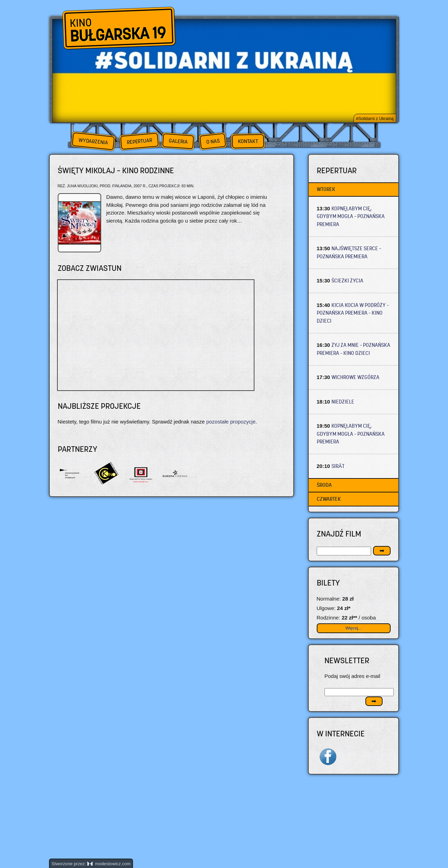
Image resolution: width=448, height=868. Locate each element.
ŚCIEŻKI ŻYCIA (347, 281)
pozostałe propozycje (231, 422)
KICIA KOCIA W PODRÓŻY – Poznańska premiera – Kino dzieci (353, 313)
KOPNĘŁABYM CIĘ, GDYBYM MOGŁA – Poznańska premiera (351, 216)
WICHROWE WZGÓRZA (355, 377)
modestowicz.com (109, 864)
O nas (213, 141)
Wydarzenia (93, 141)
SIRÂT (338, 466)
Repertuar (139, 141)
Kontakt (248, 141)
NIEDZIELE (343, 402)
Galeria (178, 141)
